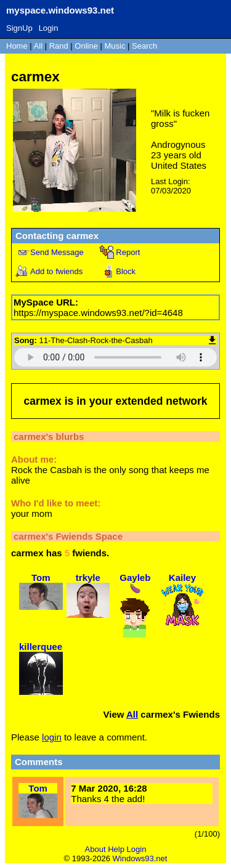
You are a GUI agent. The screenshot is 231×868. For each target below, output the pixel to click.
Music (115, 46)
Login (49, 28)
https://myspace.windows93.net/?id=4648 (98, 313)
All (39, 46)
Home (17, 46)
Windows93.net (140, 858)
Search (144, 46)
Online (86, 46)
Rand (59, 46)
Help (116, 849)
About (95, 849)
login (52, 737)
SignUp (19, 28)
